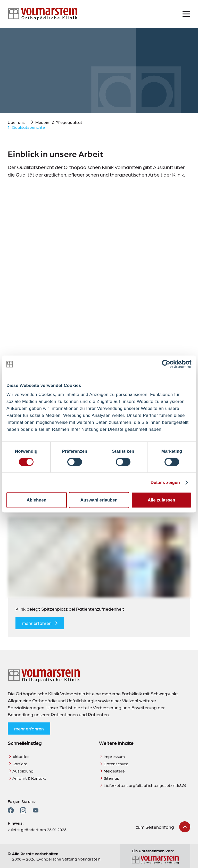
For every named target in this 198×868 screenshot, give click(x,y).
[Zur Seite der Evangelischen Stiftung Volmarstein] (155, 860)
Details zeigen (165, 482)
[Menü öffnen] (186, 14)
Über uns (16, 122)
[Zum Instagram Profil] (23, 810)
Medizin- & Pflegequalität (59, 122)
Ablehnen (36, 500)
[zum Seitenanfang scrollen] (163, 827)
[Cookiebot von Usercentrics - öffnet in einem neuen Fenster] (169, 364)
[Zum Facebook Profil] (11, 810)
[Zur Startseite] (43, 14)
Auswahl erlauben (99, 500)
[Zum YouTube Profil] (36, 810)
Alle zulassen (162, 500)
